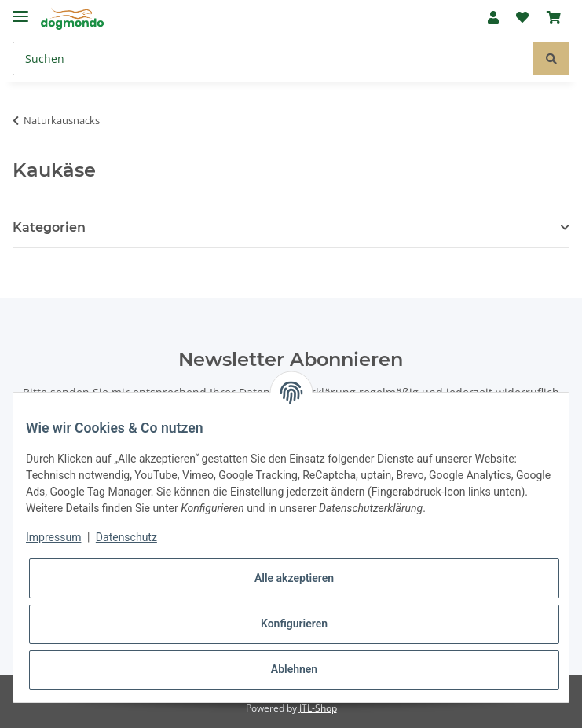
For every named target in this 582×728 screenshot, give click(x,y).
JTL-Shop (318, 708)
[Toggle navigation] (20, 10)
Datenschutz (126, 537)
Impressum (53, 537)
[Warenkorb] (554, 17)
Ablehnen (294, 669)
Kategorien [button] (49, 227)
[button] (493, 17)
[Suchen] (273, 59)
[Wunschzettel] (522, 17)
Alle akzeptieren (294, 578)
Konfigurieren (294, 624)
